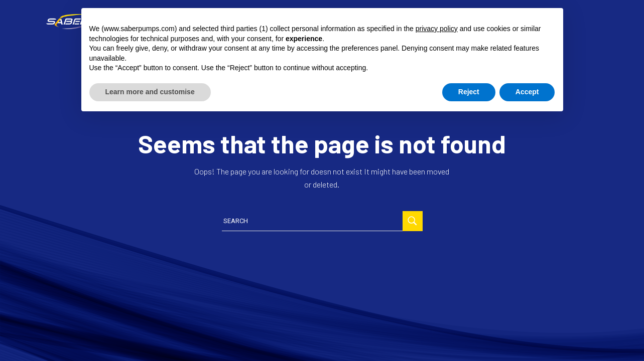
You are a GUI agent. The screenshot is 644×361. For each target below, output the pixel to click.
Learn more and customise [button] (150, 92)
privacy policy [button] (437, 29)
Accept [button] (527, 92)
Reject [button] (469, 92)
